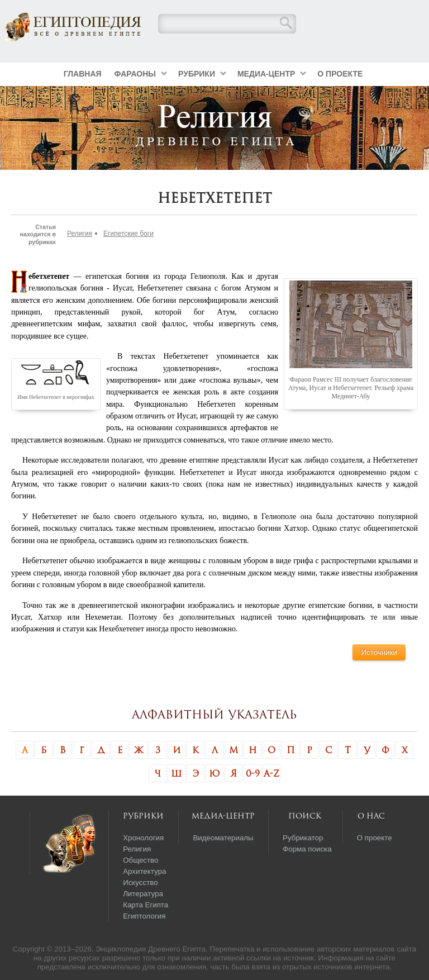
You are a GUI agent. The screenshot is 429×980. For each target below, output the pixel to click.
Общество (140, 860)
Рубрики (197, 74)
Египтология (144, 916)
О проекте (340, 74)
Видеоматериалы (223, 838)
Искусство (140, 883)
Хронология (143, 838)
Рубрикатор (303, 838)
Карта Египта (146, 905)
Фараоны (135, 74)
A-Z (271, 773)
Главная (83, 74)
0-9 (253, 773)
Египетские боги (128, 234)
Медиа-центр (266, 74)
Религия (80, 234)
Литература (143, 894)
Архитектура (144, 871)
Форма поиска (307, 849)
